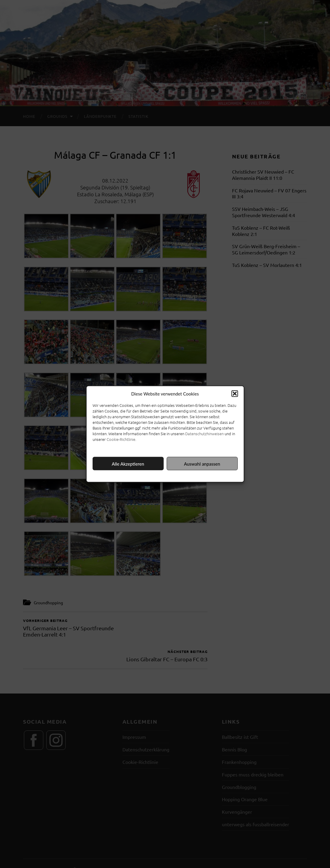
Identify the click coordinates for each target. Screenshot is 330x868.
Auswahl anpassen (202, 464)
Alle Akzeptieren (128, 464)
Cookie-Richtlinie (121, 439)
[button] (235, 394)
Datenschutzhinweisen (204, 434)
